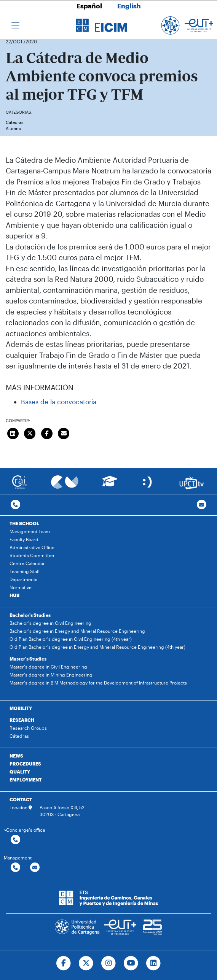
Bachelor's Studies (30, 615)
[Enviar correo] (64, 432)
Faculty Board (24, 539)
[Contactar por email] (35, 868)
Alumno (14, 128)
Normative (21, 587)
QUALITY (20, 772)
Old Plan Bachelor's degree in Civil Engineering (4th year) (71, 639)
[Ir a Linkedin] (153, 963)
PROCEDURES (25, 764)
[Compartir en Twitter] (30, 432)
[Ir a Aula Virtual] (110, 485)
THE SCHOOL (24, 523)
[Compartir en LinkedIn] (13, 432)
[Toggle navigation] (15, 25)
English (129, 6)
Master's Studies (28, 659)
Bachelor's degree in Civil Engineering (50, 623)
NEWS (16, 756)
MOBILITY (21, 708)
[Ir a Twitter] (86, 963)
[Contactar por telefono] (15, 505)
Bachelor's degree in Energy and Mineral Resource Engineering (77, 631)
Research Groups (28, 728)
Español (89, 6)
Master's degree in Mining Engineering (51, 675)
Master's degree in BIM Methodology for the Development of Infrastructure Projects (98, 683)
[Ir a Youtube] (131, 963)
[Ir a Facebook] (64, 963)
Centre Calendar (27, 563)
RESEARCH (22, 720)
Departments (23, 579)
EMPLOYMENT (26, 780)
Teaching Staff (25, 571)
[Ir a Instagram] (109, 963)
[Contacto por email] (202, 505)
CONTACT (21, 799)
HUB (14, 595)
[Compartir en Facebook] (47, 432)
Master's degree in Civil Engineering (48, 667)
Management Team (30, 531)
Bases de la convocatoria (59, 402)
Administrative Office (32, 547)
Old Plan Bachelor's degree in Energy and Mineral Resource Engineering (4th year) (97, 647)
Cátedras (14, 122)
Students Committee (32, 555)
